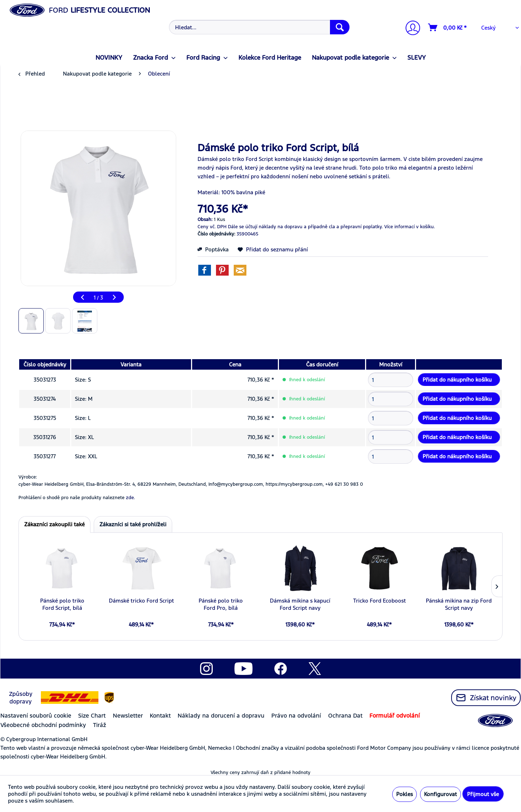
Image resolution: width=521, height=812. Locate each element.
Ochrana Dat (345, 716)
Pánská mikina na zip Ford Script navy (459, 604)
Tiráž (99, 725)
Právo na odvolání (296, 716)
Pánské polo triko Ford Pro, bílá (221, 604)
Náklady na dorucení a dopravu (221, 716)
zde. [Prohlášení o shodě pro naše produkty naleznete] (130, 498)
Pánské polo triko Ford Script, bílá (62, 604)
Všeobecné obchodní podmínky (43, 725)
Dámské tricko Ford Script (141, 601)
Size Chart (92, 716)
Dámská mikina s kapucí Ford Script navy (300, 604)
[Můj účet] (410, 29)
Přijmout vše (483, 794)
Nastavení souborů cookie (36, 716)
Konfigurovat (440, 794)
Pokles (404, 794)
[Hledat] (340, 27)
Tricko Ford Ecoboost (380, 601)
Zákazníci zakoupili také (54, 524)
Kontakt (160, 716)
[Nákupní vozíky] (448, 27)
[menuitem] (259, 27)
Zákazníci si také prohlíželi (133, 524)
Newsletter (128, 716)
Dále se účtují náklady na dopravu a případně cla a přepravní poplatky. (305, 227)
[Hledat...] (259, 27)
